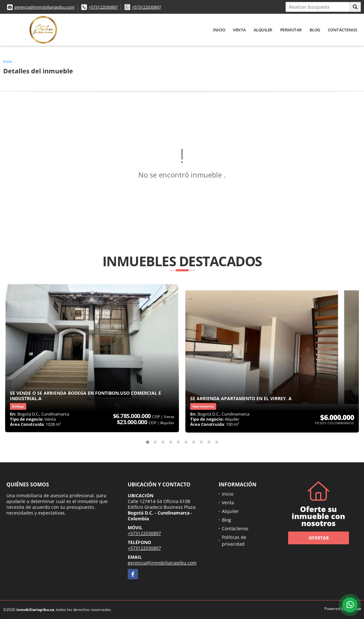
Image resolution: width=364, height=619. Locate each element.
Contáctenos (343, 30)
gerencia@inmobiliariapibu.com (44, 7)
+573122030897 (103, 7)
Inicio (219, 30)
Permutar (291, 30)
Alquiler (263, 30)
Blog (315, 30)
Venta (239, 30)
